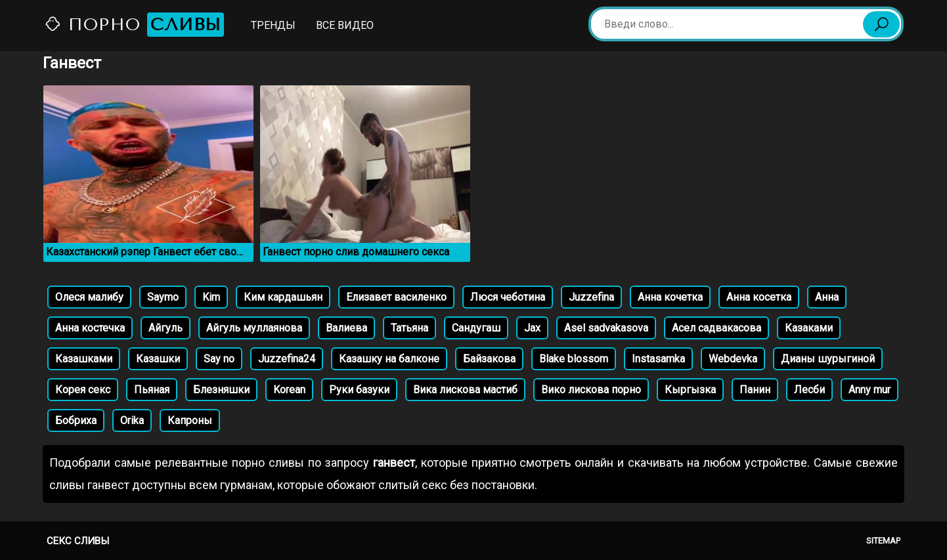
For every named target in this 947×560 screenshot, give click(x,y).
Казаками (809, 328)
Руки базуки (359, 390)
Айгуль (165, 328)
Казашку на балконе (389, 359)
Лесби (809, 390)
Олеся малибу (89, 297)
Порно (134, 25)
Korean (289, 390)
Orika (132, 420)
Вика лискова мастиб (465, 390)
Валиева (346, 328)
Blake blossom (574, 359)
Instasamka (658, 359)
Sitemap (883, 541)
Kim (211, 297)
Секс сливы (78, 541)
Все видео (345, 25)
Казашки (158, 359)
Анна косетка (759, 297)
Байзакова (489, 359)
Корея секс (83, 390)
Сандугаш (476, 328)
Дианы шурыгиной (828, 359)
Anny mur (870, 390)
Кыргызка (690, 390)
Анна (827, 297)
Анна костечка (90, 328)
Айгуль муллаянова (254, 328)
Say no (219, 359)
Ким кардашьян (283, 297)
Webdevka (733, 359)
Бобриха (76, 420)
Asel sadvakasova (606, 328)
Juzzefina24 (287, 359)
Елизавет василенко (396, 297)
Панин (755, 390)
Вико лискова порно (591, 390)
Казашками (84, 359)
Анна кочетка (670, 297)
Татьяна (409, 328)
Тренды (273, 25)
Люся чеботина (508, 297)
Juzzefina (591, 297)
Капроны (190, 420)
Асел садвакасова (716, 328)
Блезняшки (221, 390)
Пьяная (152, 390)
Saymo (163, 297)
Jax (532, 328)
